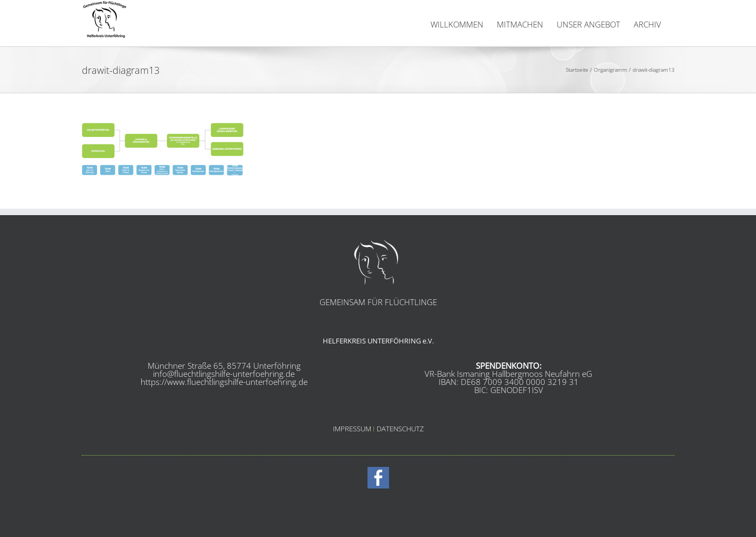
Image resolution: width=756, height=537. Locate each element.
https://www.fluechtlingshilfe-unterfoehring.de (224, 409)
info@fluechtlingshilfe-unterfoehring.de (224, 401)
